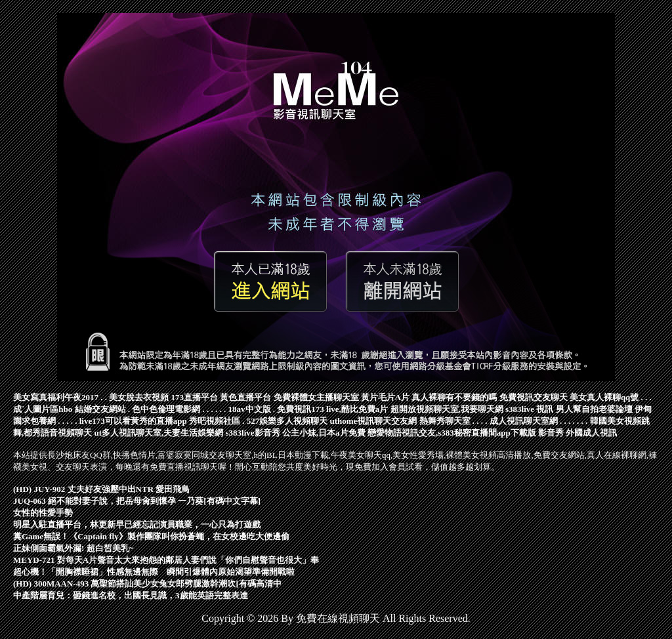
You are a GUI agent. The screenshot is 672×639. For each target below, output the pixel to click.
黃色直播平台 (245, 397)
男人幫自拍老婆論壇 (594, 409)
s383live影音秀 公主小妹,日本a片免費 (296, 433)
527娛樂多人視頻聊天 (287, 421)
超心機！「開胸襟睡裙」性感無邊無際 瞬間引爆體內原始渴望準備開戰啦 (154, 572)
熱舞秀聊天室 (445, 421)
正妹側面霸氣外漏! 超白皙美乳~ (73, 548)
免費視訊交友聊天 (534, 397)
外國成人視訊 (591, 433)
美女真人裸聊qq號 (604, 397)
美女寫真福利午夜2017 (56, 397)
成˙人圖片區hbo (43, 409)
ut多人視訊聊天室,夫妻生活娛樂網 (159, 433)
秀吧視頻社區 (215, 421)
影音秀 (551, 433)
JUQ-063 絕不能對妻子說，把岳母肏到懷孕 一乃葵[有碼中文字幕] (137, 501)
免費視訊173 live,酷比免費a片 (332, 409)
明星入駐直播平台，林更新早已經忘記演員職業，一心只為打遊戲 (137, 525)
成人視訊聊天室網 (524, 421)
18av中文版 (250, 409)
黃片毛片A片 (385, 397)
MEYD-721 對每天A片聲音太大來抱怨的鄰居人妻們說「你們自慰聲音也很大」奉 (166, 560)
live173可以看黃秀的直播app (133, 421)
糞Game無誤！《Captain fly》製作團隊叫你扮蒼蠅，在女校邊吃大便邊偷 (151, 536)
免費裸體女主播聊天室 (316, 397)
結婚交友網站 (100, 409)
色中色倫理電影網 (166, 409)
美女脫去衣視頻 (139, 397)
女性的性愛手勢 (43, 513)
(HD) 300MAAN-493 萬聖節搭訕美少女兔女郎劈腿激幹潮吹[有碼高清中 (147, 584)
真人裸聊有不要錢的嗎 (454, 397)
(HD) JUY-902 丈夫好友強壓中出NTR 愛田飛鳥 (101, 489)
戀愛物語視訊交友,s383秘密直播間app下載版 (452, 433)
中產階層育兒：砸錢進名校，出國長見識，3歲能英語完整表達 (131, 595)
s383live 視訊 (529, 409)
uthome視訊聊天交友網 (373, 421)
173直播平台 (195, 397)
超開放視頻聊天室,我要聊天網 (447, 409)
